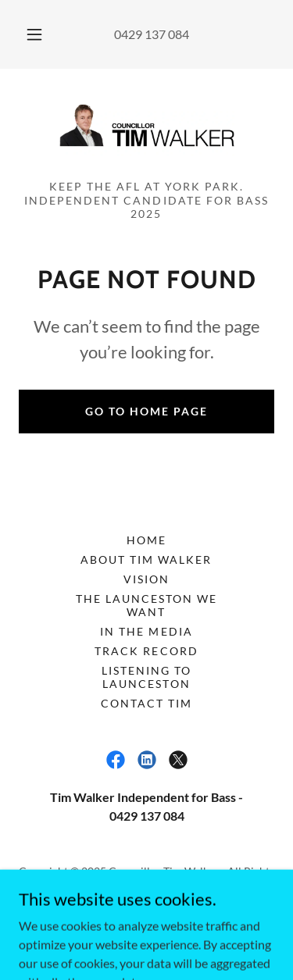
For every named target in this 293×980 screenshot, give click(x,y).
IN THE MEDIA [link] (146, 631)
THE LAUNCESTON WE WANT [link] (146, 605)
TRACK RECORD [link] (146, 651)
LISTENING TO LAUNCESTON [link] (146, 677)
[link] (147, 130)
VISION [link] (146, 579)
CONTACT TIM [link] (146, 703)
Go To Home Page (146, 411)
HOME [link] (146, 540)
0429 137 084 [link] (152, 34)
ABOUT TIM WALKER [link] (146, 559)
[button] (34, 34)
